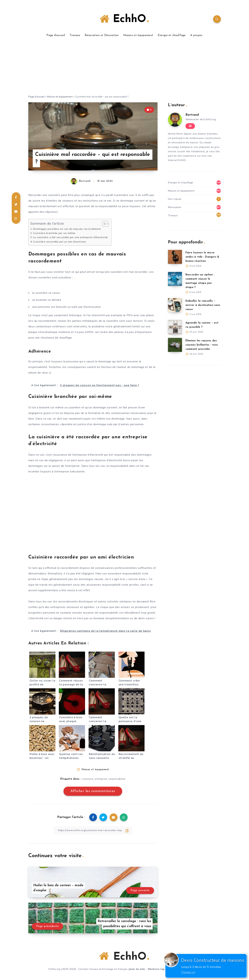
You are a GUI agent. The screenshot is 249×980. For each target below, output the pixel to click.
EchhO (124, 19)
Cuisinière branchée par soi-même (54, 233)
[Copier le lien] (93, 830)
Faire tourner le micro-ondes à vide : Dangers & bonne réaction (202, 257)
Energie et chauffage (172, 35)
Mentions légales (159, 969)
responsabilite (117, 779)
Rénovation (175, 207)
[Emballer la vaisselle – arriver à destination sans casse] (175, 305)
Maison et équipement (138, 35)
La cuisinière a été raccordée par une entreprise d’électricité (70, 237)
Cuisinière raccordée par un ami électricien (60, 242)
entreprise (101, 779)
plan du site (137, 969)
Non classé (175, 199)
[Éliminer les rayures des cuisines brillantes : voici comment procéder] (175, 345)
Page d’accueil (56, 35)
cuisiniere (88, 779)
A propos (196, 35)
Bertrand (192, 115)
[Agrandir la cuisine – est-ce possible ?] (175, 327)
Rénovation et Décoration (102, 35)
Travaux (75, 35)
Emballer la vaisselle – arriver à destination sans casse (203, 305)
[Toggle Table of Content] (104, 224)
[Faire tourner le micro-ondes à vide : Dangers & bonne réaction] (175, 257)
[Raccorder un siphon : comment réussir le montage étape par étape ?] (175, 279)
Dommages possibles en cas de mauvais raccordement (67, 229)
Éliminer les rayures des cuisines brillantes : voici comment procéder (202, 345)
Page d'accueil (37, 97)
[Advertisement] (125, 69)
